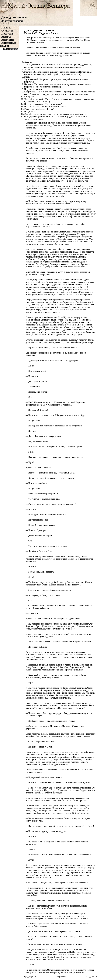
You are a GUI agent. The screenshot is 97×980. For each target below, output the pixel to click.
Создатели (7, 31)
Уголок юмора (10, 49)
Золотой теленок (12, 21)
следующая (92, 976)
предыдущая (30, 976)
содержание (61, 976)
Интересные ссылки (8, 44)
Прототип (7, 34)
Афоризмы (8, 40)
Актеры (6, 37)
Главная (6, 28)
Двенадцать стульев (14, 17)
